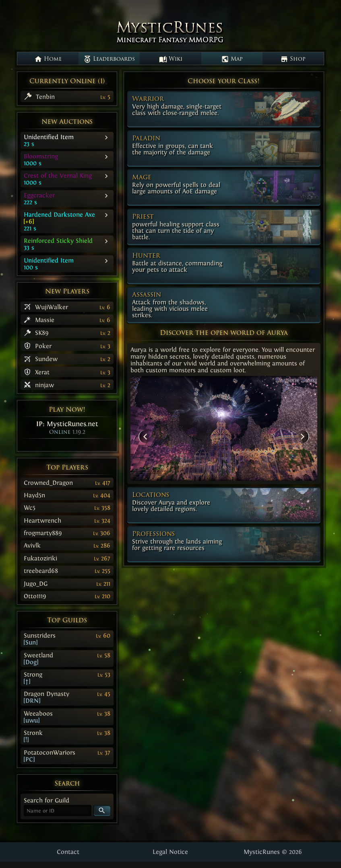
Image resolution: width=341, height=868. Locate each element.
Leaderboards (109, 59)
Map (232, 59)
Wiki (171, 59)
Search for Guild (46, 800)
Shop (293, 59)
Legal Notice (170, 852)
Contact (68, 852)
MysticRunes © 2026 (273, 852)
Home (48, 59)
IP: (67, 424)
